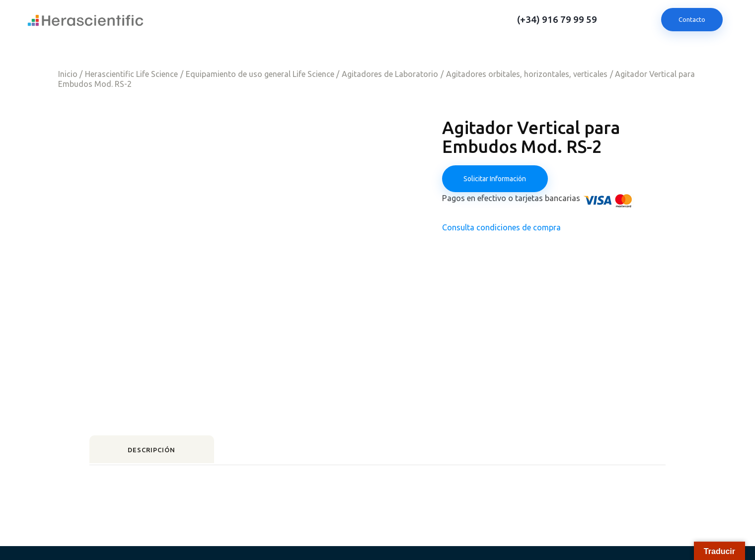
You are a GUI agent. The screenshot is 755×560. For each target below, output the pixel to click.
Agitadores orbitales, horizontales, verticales (527, 74)
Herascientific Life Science (131, 74)
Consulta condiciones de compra (501, 228)
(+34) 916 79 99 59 (557, 20)
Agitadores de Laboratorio (390, 74)
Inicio (68, 74)
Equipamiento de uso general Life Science (260, 74)
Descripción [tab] (158, 423)
